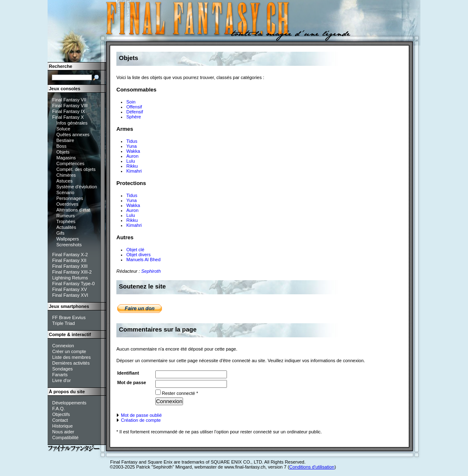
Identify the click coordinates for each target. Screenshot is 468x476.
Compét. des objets (76, 169)
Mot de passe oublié (139, 415)
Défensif (135, 112)
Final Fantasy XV (70, 289)
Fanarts (60, 375)
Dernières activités (71, 363)
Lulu (131, 161)
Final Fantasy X (68, 117)
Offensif (134, 107)
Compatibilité (65, 438)
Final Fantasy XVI (70, 295)
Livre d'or (62, 380)
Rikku (132, 166)
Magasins (66, 158)
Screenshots (69, 245)
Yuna (131, 146)
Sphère (134, 117)
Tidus (132, 141)
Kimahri (134, 171)
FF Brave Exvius (69, 317)
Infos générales (72, 123)
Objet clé (135, 250)
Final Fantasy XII (69, 260)
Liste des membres (71, 357)
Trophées (66, 221)
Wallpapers (68, 239)
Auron (132, 156)
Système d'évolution (77, 187)
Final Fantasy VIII (70, 106)
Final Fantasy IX (69, 111)
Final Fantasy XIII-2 (72, 272)
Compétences (70, 163)
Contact (60, 420)
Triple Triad (64, 323)
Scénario (65, 192)
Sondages (63, 369)
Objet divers (139, 255)
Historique (63, 426)
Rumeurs (66, 216)
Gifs (60, 233)
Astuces (64, 181)
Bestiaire (65, 140)
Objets (63, 152)
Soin (131, 102)
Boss (61, 146)
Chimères (66, 175)
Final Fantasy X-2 (70, 255)
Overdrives (67, 204)
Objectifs (61, 414)
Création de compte (139, 420)
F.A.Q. (59, 409)
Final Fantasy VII (69, 100)
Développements (69, 403)
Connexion (63, 346)
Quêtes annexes (73, 135)
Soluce (63, 129)
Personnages (70, 198)
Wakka (133, 151)
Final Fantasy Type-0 (74, 284)
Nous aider (63, 432)
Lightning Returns (70, 278)
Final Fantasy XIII (70, 266)
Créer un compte (69, 351)
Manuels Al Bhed (144, 260)
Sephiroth (151, 271)
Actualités (66, 227)
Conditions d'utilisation (312, 467)
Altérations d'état (73, 210)
